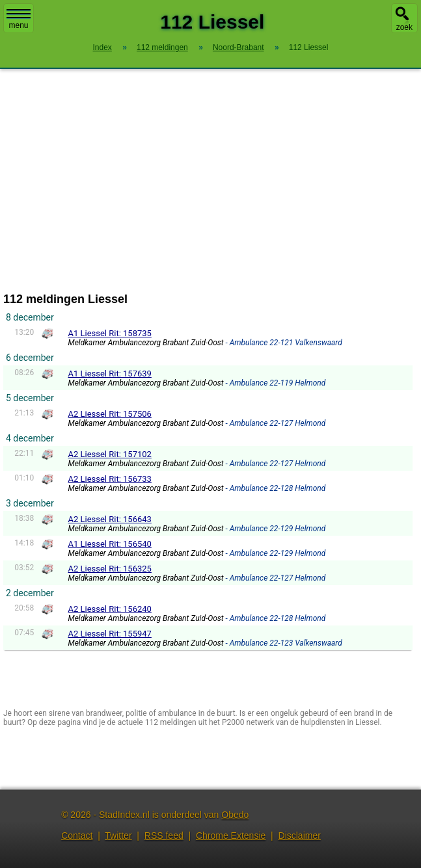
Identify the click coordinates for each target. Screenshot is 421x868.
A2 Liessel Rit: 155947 (109, 634)
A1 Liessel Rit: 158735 (109, 333)
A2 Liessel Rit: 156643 (109, 519)
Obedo (235, 815)
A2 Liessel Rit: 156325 (109, 569)
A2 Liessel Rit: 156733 (109, 479)
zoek (404, 27)
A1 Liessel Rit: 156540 (109, 544)
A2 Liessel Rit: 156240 (109, 609)
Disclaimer (300, 835)
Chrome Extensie (231, 835)
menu (19, 20)
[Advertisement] (210, 181)
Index (102, 47)
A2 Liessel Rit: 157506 (109, 414)
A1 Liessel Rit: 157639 (109, 374)
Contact (77, 835)
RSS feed (164, 835)
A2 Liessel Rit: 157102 (109, 454)
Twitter (118, 835)
